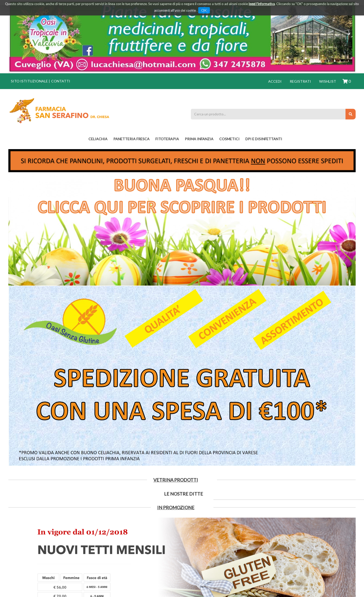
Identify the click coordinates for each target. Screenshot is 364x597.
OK (204, 10)
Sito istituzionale (29, 81)
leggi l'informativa (262, 4)
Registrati (300, 81)
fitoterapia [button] (167, 139)
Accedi (275, 81)
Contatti (61, 81)
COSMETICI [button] (229, 139)
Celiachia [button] (98, 139)
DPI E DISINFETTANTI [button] (264, 139)
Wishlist (328, 81)
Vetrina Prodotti (176, 480)
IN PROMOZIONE (176, 507)
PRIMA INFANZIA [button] (199, 139)
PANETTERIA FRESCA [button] (131, 139)
